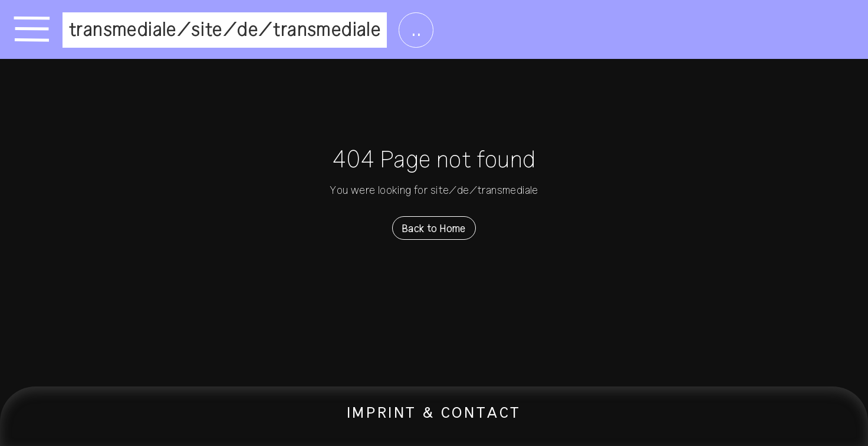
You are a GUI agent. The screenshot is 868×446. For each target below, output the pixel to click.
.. (416, 30)
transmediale (123, 30)
